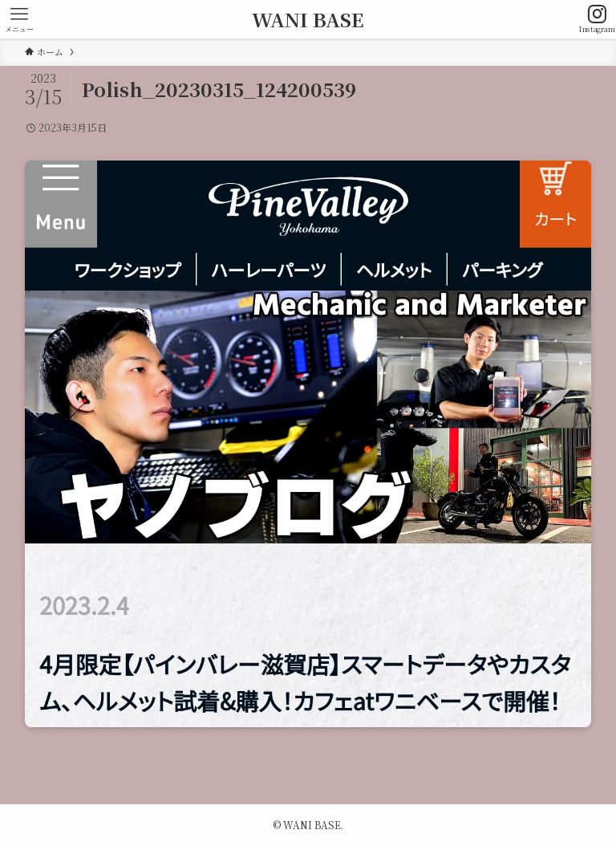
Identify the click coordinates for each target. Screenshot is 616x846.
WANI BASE (308, 19)
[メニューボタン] (19, 19)
